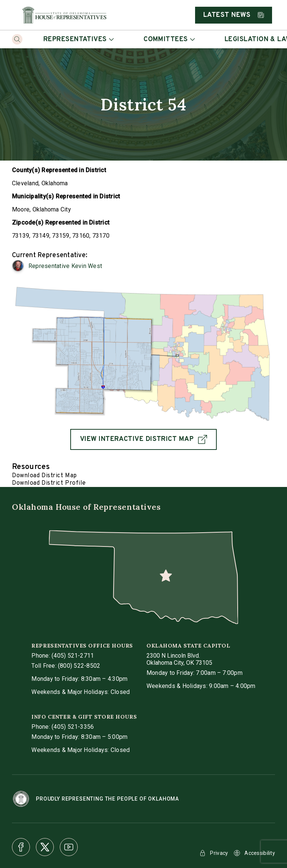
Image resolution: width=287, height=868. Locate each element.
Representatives (78, 39)
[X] (45, 847)
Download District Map (44, 476)
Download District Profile (49, 483)
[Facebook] (21, 847)
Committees (169, 39)
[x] (45, 847)
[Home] (64, 15)
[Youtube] (69, 847)
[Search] (17, 39)
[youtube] (69, 847)
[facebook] (21, 847)
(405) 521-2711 (73, 656)
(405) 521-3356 (73, 727)
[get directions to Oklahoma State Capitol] (179, 659)
